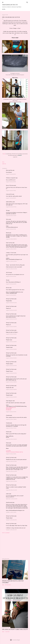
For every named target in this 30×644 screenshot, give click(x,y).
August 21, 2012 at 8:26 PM (11, 295)
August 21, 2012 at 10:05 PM (11, 327)
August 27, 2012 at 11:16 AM (11, 454)
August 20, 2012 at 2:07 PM (11, 261)
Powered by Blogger (15, 640)
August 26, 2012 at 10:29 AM (11, 439)
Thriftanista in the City (10, 5)
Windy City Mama (10, 299)
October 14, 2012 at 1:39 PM (11, 512)
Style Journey (9, 243)
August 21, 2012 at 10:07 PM (11, 366)
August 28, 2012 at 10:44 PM (11, 490)
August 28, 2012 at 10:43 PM (11, 481)
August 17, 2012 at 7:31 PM (11, 191)
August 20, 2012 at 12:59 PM (11, 239)
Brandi (7, 233)
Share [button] (3, 162)
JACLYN (8, 273)
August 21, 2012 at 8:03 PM (11, 284)
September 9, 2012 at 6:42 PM (12, 499)
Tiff (7, 211)
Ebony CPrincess (10, 185)
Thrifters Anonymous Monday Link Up (14, 452)
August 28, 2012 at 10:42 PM (11, 471)
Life (22, 9)
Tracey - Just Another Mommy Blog (14, 265)
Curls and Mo (9, 194)
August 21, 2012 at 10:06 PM (11, 349)
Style (14, 9)
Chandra (8, 415)
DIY (17, 9)
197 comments (8, 585)
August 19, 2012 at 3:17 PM (11, 229)
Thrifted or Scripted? (11, 178)
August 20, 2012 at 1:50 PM (11, 249)
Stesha (8, 432)
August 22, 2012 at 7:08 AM (11, 419)
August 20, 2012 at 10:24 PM (11, 269)
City (19, 9)
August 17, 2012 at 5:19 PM (11, 174)
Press (26, 9)
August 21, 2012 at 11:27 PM (11, 412)
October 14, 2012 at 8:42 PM (11, 520)
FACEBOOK (9, 410)
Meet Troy (9, 9)
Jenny (7, 219)
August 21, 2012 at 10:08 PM (11, 382)
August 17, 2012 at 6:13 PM (11, 182)
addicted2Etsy (9, 202)
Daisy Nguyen (9, 401)
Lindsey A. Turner (10, 253)
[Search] (27, 2)
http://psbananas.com (11, 407)
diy (5, 164)
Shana (7, 443)
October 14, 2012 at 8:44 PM (11, 530)
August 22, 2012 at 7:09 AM (11, 428)
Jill (7, 280)
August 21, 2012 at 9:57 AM (11, 276)
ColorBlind (8, 451)
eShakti (4, 154)
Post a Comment (6, 533)
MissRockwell (9, 502)
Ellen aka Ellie (9, 170)
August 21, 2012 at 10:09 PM (11, 397)
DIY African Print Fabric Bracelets (15, 629)
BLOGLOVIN (9, 409)
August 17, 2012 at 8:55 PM (11, 198)
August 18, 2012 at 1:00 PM (11, 216)
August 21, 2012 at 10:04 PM (11, 303)
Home (4, 9)
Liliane (7, 494)
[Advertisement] (15, 546)
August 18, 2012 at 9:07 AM (11, 207)
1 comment (7, 632)
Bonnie (8, 288)
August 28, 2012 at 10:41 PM (11, 461)
